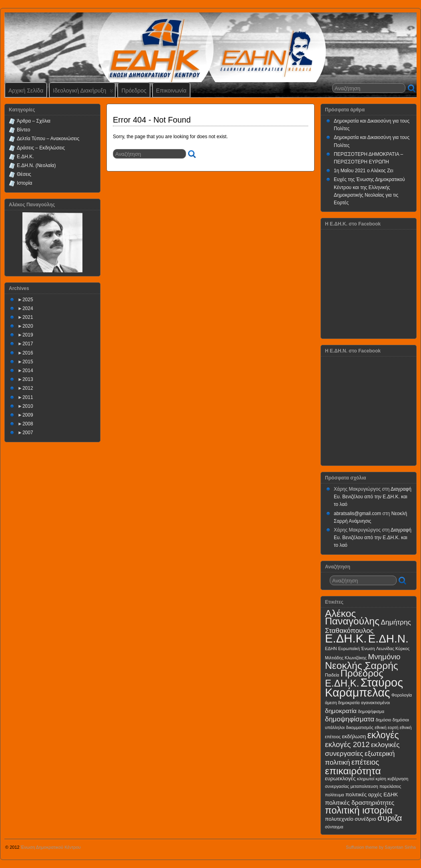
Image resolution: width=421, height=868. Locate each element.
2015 (28, 362)
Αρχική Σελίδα (26, 91)
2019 (28, 335)
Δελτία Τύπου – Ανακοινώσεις (48, 139)
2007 (28, 433)
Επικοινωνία (171, 91)
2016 (28, 353)
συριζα (390, 818)
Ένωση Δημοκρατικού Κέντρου (51, 847)
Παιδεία (332, 675)
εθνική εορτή (386, 727)
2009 (28, 415)
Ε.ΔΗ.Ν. (388, 639)
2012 (28, 388)
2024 (28, 308)
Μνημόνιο (384, 657)
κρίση (381, 779)
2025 (28, 300)
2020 (28, 326)
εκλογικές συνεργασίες (362, 749)
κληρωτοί (366, 779)
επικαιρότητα (353, 771)
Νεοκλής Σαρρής (362, 666)
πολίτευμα (335, 795)
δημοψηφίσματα (350, 719)
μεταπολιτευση (364, 786)
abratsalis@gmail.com (357, 514)
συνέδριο (365, 819)
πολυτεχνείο (339, 819)
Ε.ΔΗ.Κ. (25, 157)
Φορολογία (402, 695)
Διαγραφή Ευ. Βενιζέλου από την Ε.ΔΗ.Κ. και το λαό (373, 497)
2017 (28, 344)
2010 (28, 406)
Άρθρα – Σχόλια (34, 121)
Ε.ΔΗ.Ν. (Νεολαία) (36, 165)
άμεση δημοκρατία (342, 703)
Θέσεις (24, 174)
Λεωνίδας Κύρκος (393, 648)
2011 (28, 397)
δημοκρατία (341, 711)
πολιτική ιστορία (359, 810)
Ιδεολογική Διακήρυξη (83, 92)
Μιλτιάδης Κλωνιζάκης (346, 658)
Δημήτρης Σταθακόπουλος (368, 626)
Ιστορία (24, 183)
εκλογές (383, 735)
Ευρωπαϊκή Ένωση (357, 648)
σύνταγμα (334, 827)
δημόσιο (384, 720)
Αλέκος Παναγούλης (352, 617)
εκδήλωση (354, 736)
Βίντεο (23, 130)
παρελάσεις (390, 786)
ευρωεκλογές (340, 778)
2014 (28, 371)
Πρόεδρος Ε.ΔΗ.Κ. (354, 678)
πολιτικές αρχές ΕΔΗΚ (372, 794)
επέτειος (365, 762)
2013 (28, 379)
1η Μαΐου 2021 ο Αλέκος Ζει (364, 171)
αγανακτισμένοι (375, 703)
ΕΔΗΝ (331, 648)
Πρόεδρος (134, 91)
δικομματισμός (360, 727)
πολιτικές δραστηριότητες (360, 803)
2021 (28, 317)
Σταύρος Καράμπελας (364, 688)
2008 (28, 424)
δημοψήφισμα (371, 711)
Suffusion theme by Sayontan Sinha (381, 847)
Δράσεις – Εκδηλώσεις (41, 148)
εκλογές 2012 (347, 744)
